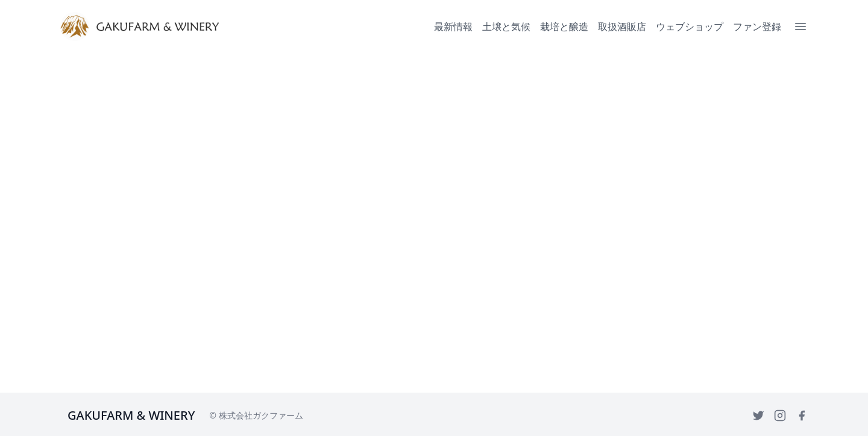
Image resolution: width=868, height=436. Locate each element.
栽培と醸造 (564, 26)
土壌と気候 (506, 26)
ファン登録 (757, 26)
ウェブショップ (690, 26)
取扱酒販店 (622, 26)
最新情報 (453, 26)
